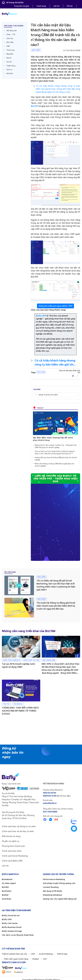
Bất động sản (12, 30)
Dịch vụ (9, 69)
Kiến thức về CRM (31, 660)
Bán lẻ (9, 58)
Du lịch (9, 62)
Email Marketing (46, 954)
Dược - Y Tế (11, 34)
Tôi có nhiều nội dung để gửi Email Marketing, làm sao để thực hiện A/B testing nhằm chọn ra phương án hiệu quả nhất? (56, 585)
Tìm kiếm (36, 395)
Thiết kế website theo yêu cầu (14, 954)
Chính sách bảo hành (12, 851)
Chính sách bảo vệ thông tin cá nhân (19, 826)
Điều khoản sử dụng (11, 836)
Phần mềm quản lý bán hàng (16, 959)
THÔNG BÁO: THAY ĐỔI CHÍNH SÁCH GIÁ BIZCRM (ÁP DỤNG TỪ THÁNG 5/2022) (20, 711)
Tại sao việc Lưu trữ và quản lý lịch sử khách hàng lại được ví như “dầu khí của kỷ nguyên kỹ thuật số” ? (55, 452)
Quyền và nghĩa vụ (11, 841)
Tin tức (6, 704)
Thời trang (11, 50)
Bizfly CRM (41, 316)
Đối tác (70, 6)
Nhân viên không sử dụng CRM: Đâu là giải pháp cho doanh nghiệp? (55, 465)
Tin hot (40, 408)
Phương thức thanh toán (13, 846)
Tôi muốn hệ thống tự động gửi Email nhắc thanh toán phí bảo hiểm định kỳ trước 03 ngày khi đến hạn (56, 606)
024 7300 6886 (50, 812)
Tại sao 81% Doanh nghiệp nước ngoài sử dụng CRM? (19, 665)
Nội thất (10, 73)
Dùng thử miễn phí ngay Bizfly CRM (55, 306)
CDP (45, 959)
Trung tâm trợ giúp (22, 6)
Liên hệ (56, 6)
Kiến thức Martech (12, 660)
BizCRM (35, 106)
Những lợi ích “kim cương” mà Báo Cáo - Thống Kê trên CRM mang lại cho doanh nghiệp (56, 446)
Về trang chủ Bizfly (13, 3)
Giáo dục (10, 38)
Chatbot (36, 959)
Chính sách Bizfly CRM (12, 861)
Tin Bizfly (18, 704)
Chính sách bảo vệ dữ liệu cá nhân (18, 831)
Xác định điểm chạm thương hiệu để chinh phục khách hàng (53, 439)
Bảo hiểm (10, 42)
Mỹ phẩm (10, 54)
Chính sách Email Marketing (15, 856)
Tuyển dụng (41, 6)
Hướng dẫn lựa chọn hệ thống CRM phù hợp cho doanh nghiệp (56, 458)
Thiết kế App (62, 954)
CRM (33, 954)
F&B (8, 46)
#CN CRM (41, 372)
